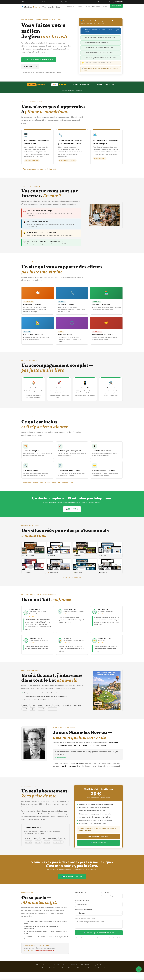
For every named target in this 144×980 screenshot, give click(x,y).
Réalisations (96, 7)
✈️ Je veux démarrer (98, 843)
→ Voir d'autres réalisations (72, 578)
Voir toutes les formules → (99, 836)
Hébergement (72, 968)
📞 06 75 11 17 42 (118, 2)
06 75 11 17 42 (28, 951)
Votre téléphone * (82, 901)
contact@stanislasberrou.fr (101, 2)
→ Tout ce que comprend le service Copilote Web (39, 169)
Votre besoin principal (84, 909)
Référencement (82, 968)
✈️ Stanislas (41, 7)
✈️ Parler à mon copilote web (72, 876)
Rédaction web (93, 968)
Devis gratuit (116, 6)
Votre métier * (105, 892)
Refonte (106, 7)
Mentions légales (104, 968)
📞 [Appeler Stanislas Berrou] (139, 969)
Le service (71, 7)
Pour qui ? (80, 7)
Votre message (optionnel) (85, 918)
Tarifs (88, 7)
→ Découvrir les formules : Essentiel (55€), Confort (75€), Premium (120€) (47, 483)
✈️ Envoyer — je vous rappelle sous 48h (99, 933)
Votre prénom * (81, 892)
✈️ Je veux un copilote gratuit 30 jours (39, 60)
